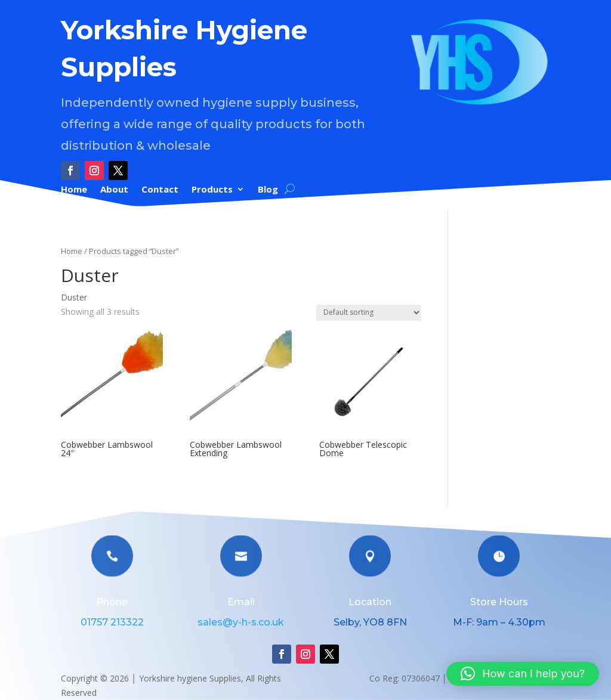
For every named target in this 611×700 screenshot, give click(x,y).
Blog (268, 190)
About (114, 190)
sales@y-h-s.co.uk (241, 622)
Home (74, 190)
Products (212, 190)
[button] (523, 674)
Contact (160, 190)
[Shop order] (369, 313)
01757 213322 (112, 622)
